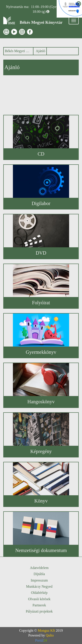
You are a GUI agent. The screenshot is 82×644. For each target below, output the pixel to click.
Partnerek (39, 605)
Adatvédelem (39, 568)
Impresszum (39, 580)
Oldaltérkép (39, 593)
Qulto (50, 635)
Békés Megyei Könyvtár (18, 51)
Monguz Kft (46, 630)
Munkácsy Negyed (39, 586)
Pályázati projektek (39, 611)
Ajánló (40, 51)
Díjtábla (39, 574)
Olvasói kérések (39, 599)
